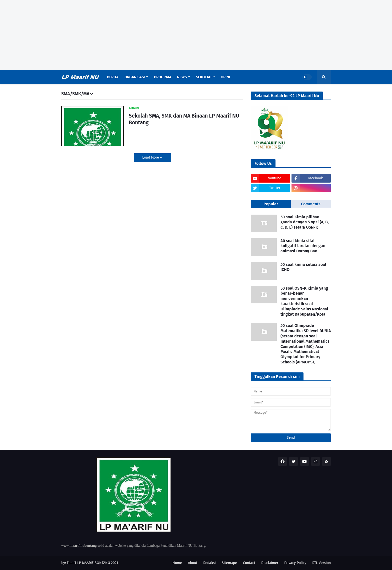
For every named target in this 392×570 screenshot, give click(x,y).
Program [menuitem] (162, 77)
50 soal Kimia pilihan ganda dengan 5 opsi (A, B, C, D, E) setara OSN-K (305, 222)
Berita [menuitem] (113, 77)
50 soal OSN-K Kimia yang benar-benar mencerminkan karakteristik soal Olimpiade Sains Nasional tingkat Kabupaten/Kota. (304, 301)
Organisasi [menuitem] (135, 77)
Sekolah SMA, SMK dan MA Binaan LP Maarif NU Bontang (184, 119)
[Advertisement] (196, 35)
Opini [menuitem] (225, 77)
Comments (311, 204)
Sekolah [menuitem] (204, 77)
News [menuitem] (182, 77)
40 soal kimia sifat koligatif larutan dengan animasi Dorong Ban (303, 246)
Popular (271, 204)
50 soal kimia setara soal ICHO (303, 267)
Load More (151, 157)
